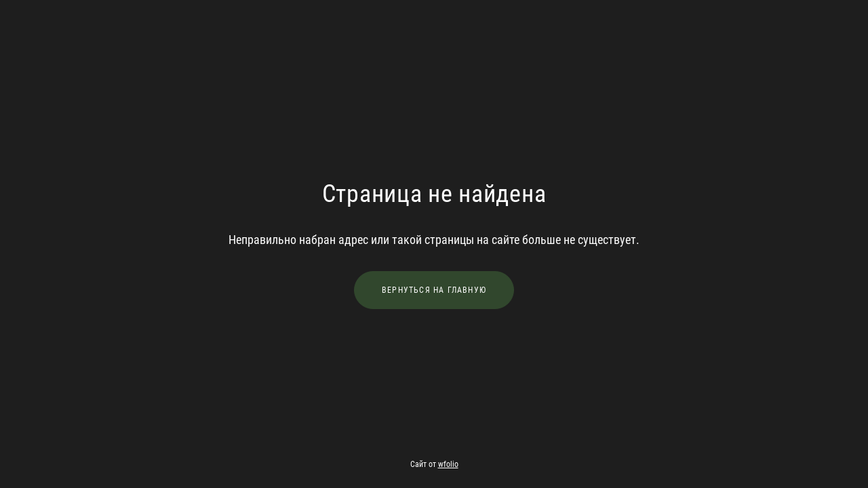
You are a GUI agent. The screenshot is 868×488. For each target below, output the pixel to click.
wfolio (448, 464)
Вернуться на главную (434, 290)
